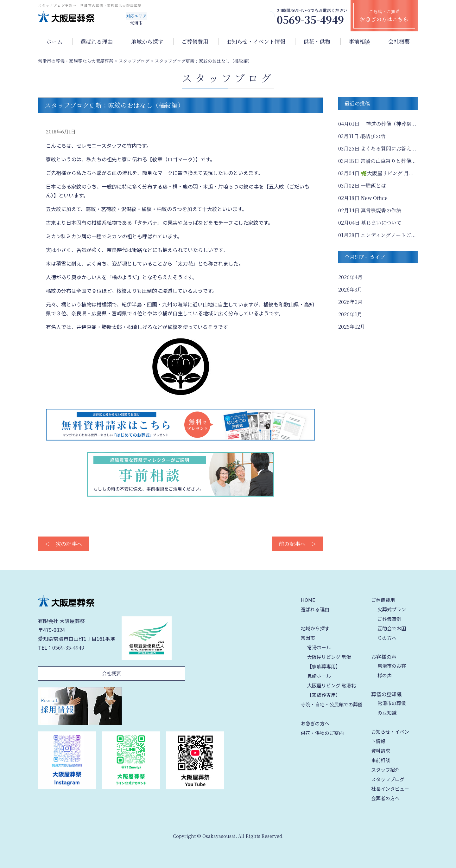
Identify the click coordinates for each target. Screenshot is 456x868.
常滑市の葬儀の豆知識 (392, 708)
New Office (363, 198)
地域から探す (147, 42)
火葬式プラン (392, 609)
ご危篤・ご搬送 (384, 16)
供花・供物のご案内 (322, 733)
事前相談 (359, 42)
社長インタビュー (390, 789)
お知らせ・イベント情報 (256, 42)
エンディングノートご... (377, 235)
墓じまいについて (370, 223)
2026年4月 (350, 277)
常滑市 (308, 638)
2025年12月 (352, 327)
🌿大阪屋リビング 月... (376, 173)
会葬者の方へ (385, 798)
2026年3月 (350, 289)
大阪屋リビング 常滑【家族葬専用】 (329, 662)
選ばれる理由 (97, 42)
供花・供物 (317, 42)
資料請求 (381, 751)
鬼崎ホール (319, 676)
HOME (308, 600)
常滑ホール (319, 647)
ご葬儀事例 (389, 619)
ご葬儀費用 (195, 42)
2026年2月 (350, 302)
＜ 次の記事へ (63, 544)
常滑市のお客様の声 (392, 670)
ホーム (54, 42)
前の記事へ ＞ (298, 544)
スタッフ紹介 (385, 770)
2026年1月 (350, 314)
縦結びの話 (362, 136)
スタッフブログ (388, 779)
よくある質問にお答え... (377, 148)
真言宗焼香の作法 (370, 210)
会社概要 (399, 42)
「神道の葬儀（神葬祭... (377, 124)
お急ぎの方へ (315, 723)
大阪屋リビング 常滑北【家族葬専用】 (331, 690)
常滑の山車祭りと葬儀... (377, 161)
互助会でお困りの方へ (392, 633)
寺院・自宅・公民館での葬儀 (332, 704)
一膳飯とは (362, 186)
